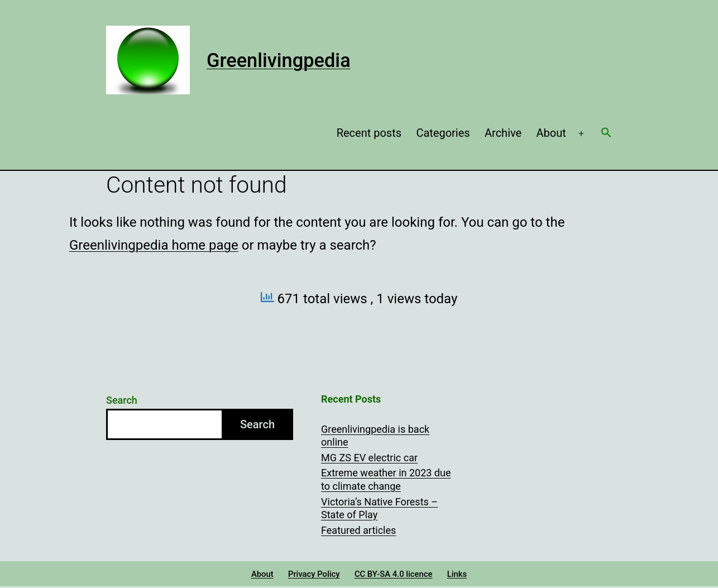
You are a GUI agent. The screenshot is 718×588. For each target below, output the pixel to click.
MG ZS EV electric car (369, 458)
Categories (443, 133)
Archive (503, 133)
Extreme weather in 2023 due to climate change (386, 479)
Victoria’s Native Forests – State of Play (379, 508)
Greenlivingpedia (279, 60)
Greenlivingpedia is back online (375, 436)
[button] (606, 133)
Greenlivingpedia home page (154, 245)
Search (122, 400)
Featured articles (358, 530)
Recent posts (369, 133)
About (551, 133)
